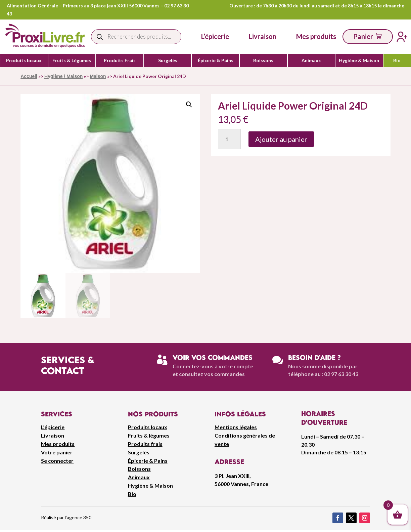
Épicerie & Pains (216, 60)
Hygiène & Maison (359, 60)
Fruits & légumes (149, 435)
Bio (397, 60)
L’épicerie (215, 36)
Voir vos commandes (213, 357)
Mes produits (58, 444)
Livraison (53, 435)
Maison (98, 76)
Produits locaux (24, 60)
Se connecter (57, 461)
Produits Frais (120, 60)
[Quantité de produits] (230, 139)
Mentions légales (236, 427)
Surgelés (168, 60)
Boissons (263, 60)
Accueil (29, 76)
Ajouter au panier (281, 139)
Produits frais (145, 444)
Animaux (311, 60)
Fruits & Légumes (72, 60)
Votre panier (57, 452)
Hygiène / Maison (63, 76)
